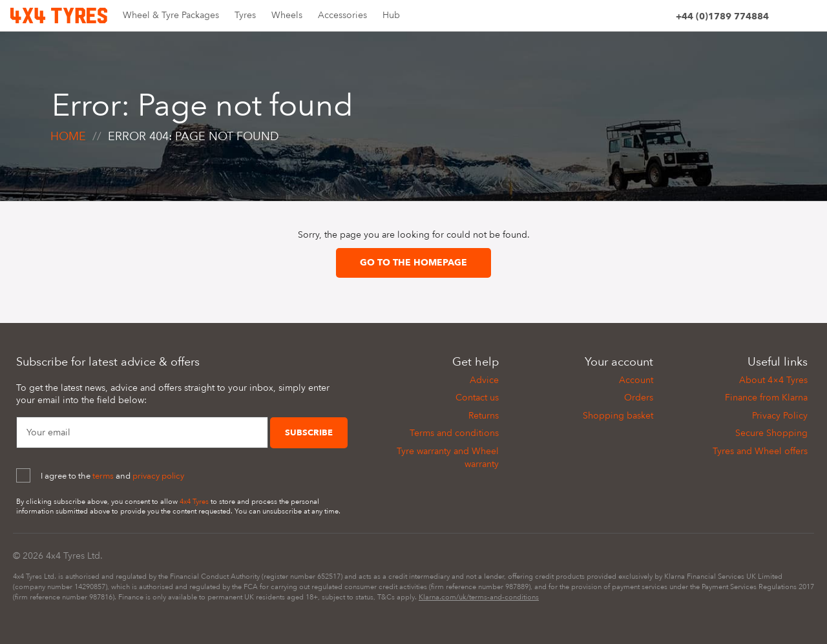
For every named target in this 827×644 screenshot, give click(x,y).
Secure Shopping (771, 433)
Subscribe (309, 433)
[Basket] (809, 18)
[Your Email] (142, 433)
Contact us (477, 398)
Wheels (287, 15)
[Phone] (722, 18)
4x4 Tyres (194, 502)
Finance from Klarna (766, 398)
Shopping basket (618, 416)
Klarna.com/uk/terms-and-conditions (479, 597)
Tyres (245, 15)
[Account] (660, 18)
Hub (391, 15)
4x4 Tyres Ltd (73, 556)
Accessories (342, 15)
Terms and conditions (454, 433)
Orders (639, 398)
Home (68, 137)
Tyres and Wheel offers (760, 451)
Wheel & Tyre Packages (171, 15)
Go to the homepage (413, 263)
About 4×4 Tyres (773, 380)
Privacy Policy (780, 416)
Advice (484, 380)
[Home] (59, 15)
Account (636, 380)
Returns (484, 416)
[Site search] (785, 18)
